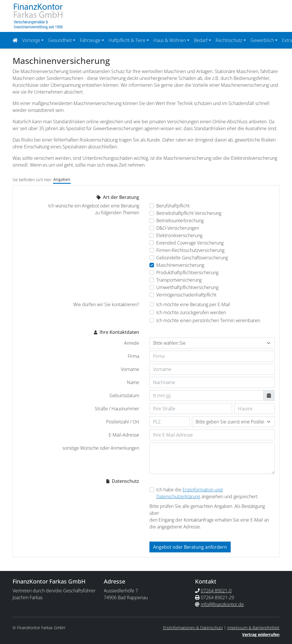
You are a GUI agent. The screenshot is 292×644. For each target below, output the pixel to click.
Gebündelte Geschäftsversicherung (192, 257)
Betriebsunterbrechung (180, 220)
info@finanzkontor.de (222, 604)
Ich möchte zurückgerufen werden (191, 312)
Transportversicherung (179, 279)
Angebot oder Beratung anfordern (190, 546)
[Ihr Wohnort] (233, 421)
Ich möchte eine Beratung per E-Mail (193, 304)
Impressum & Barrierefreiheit (253, 627)
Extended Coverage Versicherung (190, 242)
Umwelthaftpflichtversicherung (187, 287)
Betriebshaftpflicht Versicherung (189, 213)
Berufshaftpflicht (173, 205)
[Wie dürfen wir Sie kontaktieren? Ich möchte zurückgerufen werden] (152, 312)
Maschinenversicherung (180, 265)
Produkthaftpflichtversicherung (187, 272)
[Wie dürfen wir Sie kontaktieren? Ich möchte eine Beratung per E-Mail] (152, 304)
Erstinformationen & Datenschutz (193, 627)
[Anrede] (212, 342)
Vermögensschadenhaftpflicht (186, 294)
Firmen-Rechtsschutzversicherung (190, 250)
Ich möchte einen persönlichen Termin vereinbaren (208, 320)
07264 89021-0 (216, 590)
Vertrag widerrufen (261, 634)
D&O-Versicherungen (178, 227)
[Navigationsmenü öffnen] (17, 40)
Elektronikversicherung (179, 235)
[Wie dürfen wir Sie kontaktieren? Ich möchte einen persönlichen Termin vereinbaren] (152, 320)
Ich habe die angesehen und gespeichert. (207, 492)
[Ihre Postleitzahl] (170, 421)
